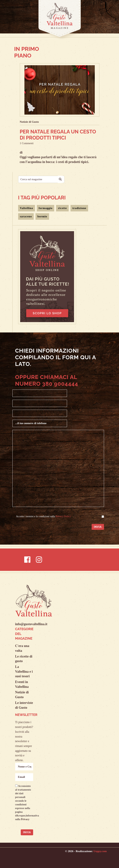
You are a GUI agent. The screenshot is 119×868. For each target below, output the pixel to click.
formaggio (46, 208)
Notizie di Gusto (29, 122)
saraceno (26, 216)
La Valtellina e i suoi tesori (24, 671)
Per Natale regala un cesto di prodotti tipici (58, 135)
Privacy (25, 819)
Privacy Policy (63, 516)
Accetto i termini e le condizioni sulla (43, 516)
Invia (98, 527)
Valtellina (27, 208)
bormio (42, 216)
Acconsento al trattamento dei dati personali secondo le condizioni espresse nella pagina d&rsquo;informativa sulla (24, 803)
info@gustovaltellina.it (31, 624)
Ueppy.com (100, 851)
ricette (62, 208)
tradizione (79, 208)
